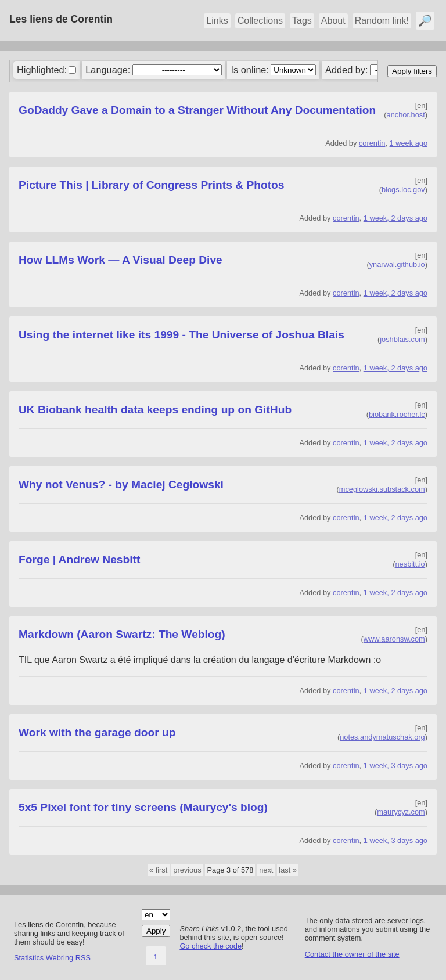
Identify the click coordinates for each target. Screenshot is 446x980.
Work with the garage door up (97, 732)
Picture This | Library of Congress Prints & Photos (151, 185)
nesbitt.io (410, 564)
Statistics (29, 958)
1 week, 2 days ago (395, 218)
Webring (60, 958)
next (266, 870)
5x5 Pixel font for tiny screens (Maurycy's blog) (143, 807)
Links (217, 21)
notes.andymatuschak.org (382, 737)
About (333, 21)
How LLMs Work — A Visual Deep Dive (121, 260)
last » (288, 870)
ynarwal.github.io (397, 264)
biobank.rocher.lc (397, 414)
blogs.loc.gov (403, 190)
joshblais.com (402, 339)
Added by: (346, 70)
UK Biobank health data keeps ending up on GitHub (155, 410)
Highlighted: (42, 70)
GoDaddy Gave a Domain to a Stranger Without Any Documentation (197, 110)
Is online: (250, 70)
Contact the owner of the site (352, 954)
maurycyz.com (401, 812)
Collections (260, 21)
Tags (302, 21)
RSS (83, 958)
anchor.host (406, 115)
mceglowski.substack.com (382, 489)
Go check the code (211, 946)
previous (187, 870)
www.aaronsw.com (394, 639)
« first (158, 870)
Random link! (382, 21)
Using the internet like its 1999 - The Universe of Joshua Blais (181, 335)
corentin (372, 143)
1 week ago (409, 143)
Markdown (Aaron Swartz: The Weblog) (122, 634)
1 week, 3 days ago (395, 765)
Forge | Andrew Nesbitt (79, 559)
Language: (108, 70)
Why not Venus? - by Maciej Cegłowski (121, 484)
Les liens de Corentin (61, 19)
